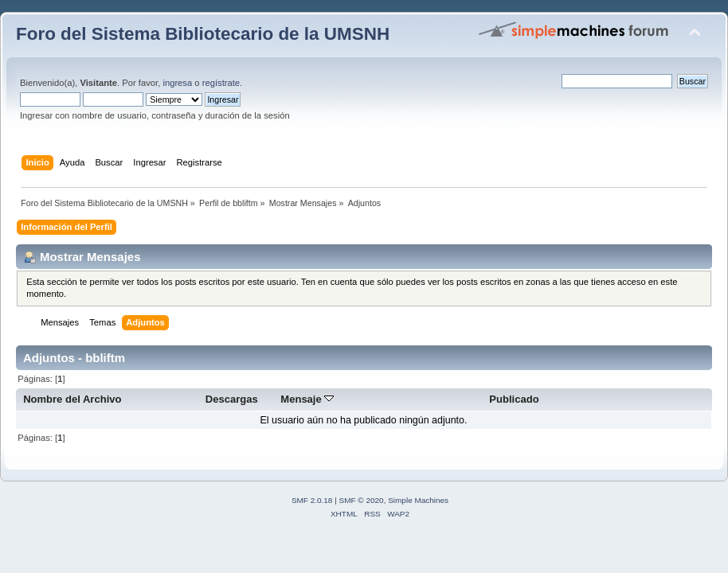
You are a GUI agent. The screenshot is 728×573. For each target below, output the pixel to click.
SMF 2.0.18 (312, 500)
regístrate (221, 83)
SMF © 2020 (362, 500)
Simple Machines (418, 500)
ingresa (177, 83)
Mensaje (307, 399)
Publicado (514, 399)
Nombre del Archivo (72, 399)
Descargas (232, 399)
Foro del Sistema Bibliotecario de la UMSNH (203, 34)
